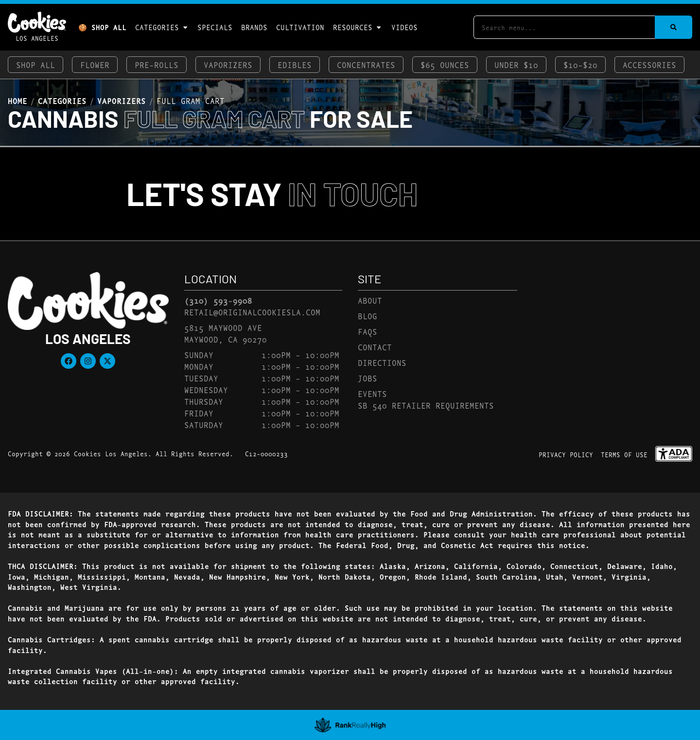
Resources (358, 27)
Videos (404, 27)
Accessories (649, 64)
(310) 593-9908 (218, 300)
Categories (162, 27)
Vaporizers (228, 64)
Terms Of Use (624, 454)
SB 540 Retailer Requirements (426, 405)
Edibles (295, 64)
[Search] (674, 27)
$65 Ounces (445, 64)
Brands (254, 27)
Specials (215, 27)
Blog (367, 316)
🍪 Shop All (102, 27)
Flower (95, 64)
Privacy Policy (566, 454)
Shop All (35, 64)
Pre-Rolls (157, 64)
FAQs (367, 331)
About (370, 300)
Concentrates (366, 64)
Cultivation (300, 27)
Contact (375, 347)
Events (372, 393)
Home (17, 101)
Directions (382, 362)
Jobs (367, 378)
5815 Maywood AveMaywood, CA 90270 (226, 333)
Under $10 (516, 64)
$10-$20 (580, 64)
